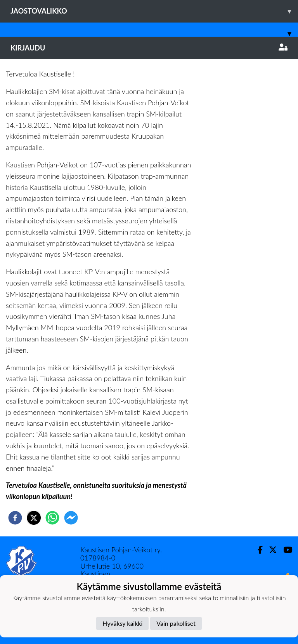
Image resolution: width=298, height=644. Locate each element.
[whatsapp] (52, 518)
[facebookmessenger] (71, 518)
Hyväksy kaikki (122, 623)
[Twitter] (270, 550)
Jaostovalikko (154, 11)
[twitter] (34, 518)
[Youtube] (285, 550)
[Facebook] (257, 550)
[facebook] (15, 518)
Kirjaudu (149, 48)
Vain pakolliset (176, 623)
